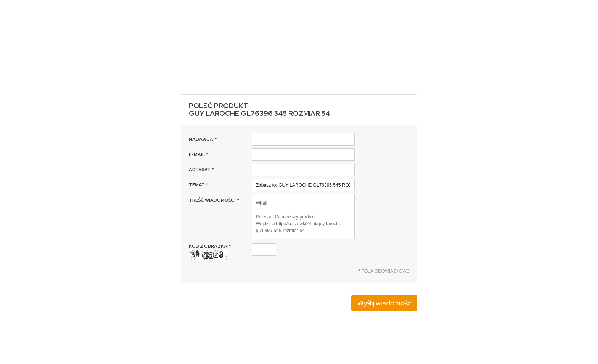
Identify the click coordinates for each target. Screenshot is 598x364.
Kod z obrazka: (210, 252)
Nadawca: (203, 139)
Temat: (199, 185)
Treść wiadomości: (214, 200)
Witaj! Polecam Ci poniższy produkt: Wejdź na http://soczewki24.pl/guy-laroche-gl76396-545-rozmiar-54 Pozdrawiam (303, 216)
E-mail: (199, 154)
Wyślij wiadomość (384, 303)
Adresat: (201, 170)
